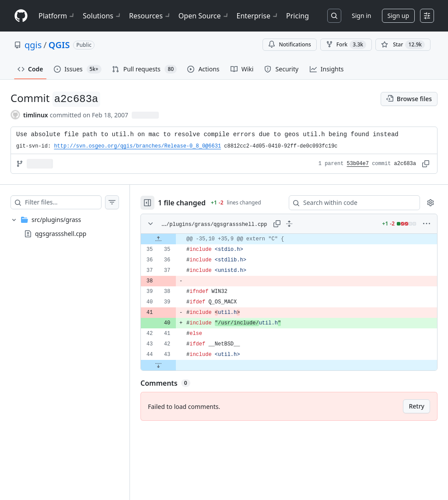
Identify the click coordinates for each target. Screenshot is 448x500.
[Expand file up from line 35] (158, 239)
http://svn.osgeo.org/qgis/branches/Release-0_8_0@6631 (137, 146)
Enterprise (258, 16)
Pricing (297, 16)
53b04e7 (358, 164)
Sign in (361, 16)
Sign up (398, 16)
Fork (346, 45)
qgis (33, 45)
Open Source (204, 16)
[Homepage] (21, 16)
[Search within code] (350, 203)
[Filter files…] (63, 202)
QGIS (59, 45)
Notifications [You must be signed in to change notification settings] (289, 44)
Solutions (102, 16)
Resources (150, 16)
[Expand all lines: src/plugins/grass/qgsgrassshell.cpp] (289, 224)
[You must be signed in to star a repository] (403, 45)
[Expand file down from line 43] (158, 365)
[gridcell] (289, 239)
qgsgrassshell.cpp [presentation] (61, 234)
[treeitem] (65, 227)
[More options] (427, 224)
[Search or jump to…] (334, 16)
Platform (57, 16)
